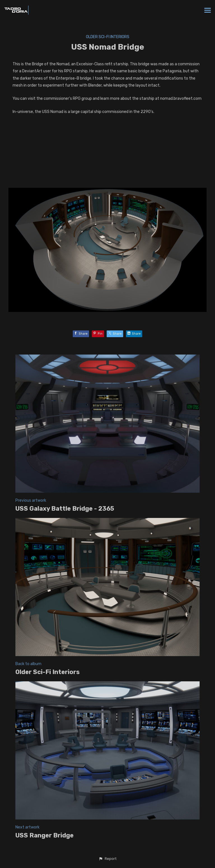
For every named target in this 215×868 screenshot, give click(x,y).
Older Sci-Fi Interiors (108, 37)
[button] (107, 859)
